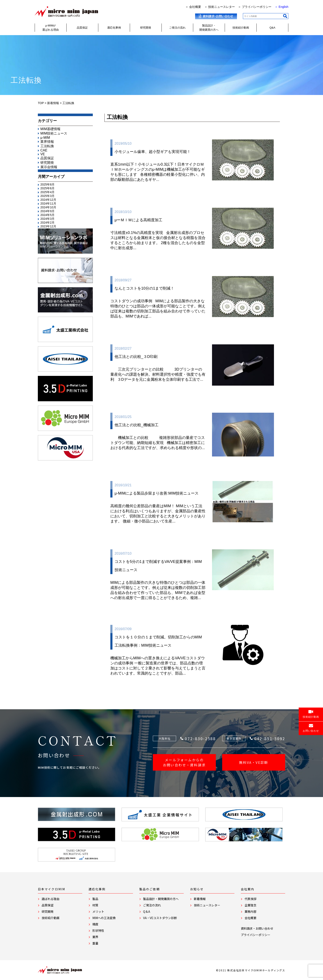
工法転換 (47, 146)
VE (43, 154)
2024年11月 (48, 203)
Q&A (272, 28)
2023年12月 (48, 226)
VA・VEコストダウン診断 (158, 918)
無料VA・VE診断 (254, 762)
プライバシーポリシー (256, 935)
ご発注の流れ (177, 28)
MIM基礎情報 (50, 129)
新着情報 (53, 103)
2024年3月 (47, 219)
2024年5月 (47, 215)
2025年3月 (47, 196)
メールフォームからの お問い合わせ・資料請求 (184, 762)
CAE (44, 150)
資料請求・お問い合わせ (257, 928)
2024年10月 (48, 207)
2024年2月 (47, 223)
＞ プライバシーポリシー (255, 7)
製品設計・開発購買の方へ (209, 28)
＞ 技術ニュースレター (220, 7)
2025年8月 (47, 184)
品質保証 (82, 28)
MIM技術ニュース (54, 133)
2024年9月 (47, 211)
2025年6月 (47, 188)
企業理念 (249, 905)
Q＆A (145, 911)
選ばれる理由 (49, 899)
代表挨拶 (249, 899)
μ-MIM (45, 138)
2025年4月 (47, 192)
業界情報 (47, 142)
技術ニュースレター (205, 905)
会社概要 (249, 918)
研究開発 (146, 28)
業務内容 (249, 911)
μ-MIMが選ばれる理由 (51, 28)
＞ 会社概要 (193, 7)
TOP (41, 103)
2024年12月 (48, 200)
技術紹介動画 (241, 28)
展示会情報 (49, 167)
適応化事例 (114, 28)
